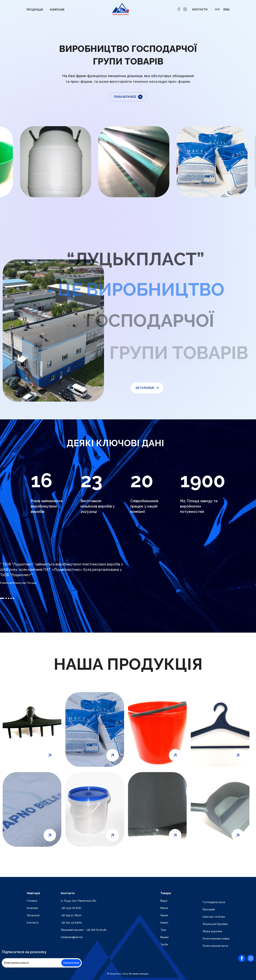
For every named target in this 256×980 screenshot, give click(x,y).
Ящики (164, 915)
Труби (164, 944)
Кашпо (164, 923)
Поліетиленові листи (215, 946)
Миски (164, 908)
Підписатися (71, 963)
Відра (164, 901)
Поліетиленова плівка (216, 939)
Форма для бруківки (215, 924)
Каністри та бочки (214, 917)
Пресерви (209, 909)
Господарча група (214, 902)
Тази (163, 930)
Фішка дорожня (212, 931)
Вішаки (164, 937)
